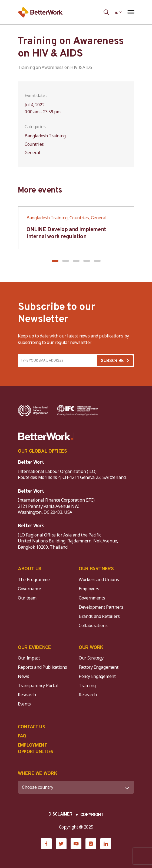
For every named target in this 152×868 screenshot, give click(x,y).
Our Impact (29, 658)
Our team (27, 598)
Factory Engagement (98, 667)
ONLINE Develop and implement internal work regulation (66, 233)
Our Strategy (91, 658)
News (24, 676)
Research (27, 695)
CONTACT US (31, 727)
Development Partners (101, 607)
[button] (55, 261)
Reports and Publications (42, 667)
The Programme (34, 579)
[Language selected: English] (118, 12)
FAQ (22, 736)
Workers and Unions (99, 579)
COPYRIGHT (92, 815)
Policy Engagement (98, 676)
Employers (89, 589)
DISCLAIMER (60, 814)
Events (24, 704)
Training (87, 685)
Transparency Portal (38, 685)
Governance (29, 589)
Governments (92, 598)
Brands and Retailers (99, 616)
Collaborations (93, 625)
